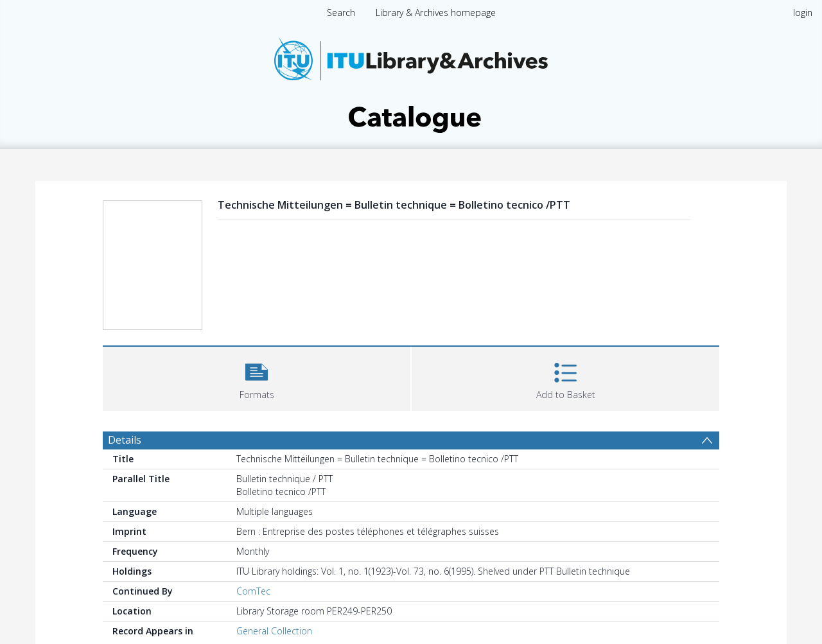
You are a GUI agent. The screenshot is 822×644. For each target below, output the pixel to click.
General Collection (274, 631)
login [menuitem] (803, 13)
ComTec (253, 591)
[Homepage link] (411, 81)
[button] (257, 377)
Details (125, 440)
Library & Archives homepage (436, 13)
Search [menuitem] (341, 13)
